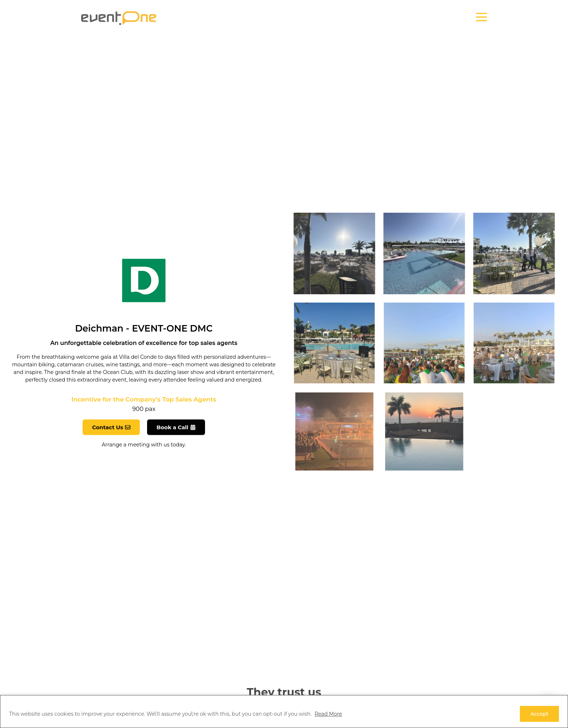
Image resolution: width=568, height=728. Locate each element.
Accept (539, 714)
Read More (328, 714)
